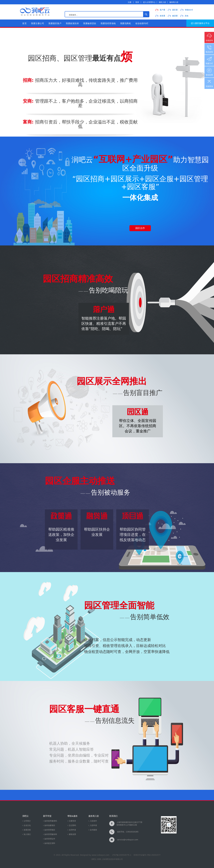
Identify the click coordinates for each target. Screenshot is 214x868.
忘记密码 (72, 825)
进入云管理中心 (149, 2)
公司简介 (27, 821)
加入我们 (27, 834)
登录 (137, 2)
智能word (187, 10)
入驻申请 (93, 825)
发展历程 (27, 830)
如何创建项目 (50, 825)
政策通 (160, 16)
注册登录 (72, 821)
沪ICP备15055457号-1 (122, 855)
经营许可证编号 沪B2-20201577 (147, 855)
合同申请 (72, 830)
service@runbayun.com (128, 840)
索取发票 (72, 834)
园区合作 (140, 228)
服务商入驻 (174, 2)
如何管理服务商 (51, 834)
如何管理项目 (50, 830)
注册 (130, 2)
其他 (184, 16)
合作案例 (93, 830)
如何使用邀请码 (51, 821)
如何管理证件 (50, 839)
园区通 (173, 10)
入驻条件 (93, 821)
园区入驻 (162, 2)
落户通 (160, 10)
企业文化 (27, 825)
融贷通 (173, 16)
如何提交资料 (50, 843)
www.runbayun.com (101, 855)
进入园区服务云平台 (200, 23)
